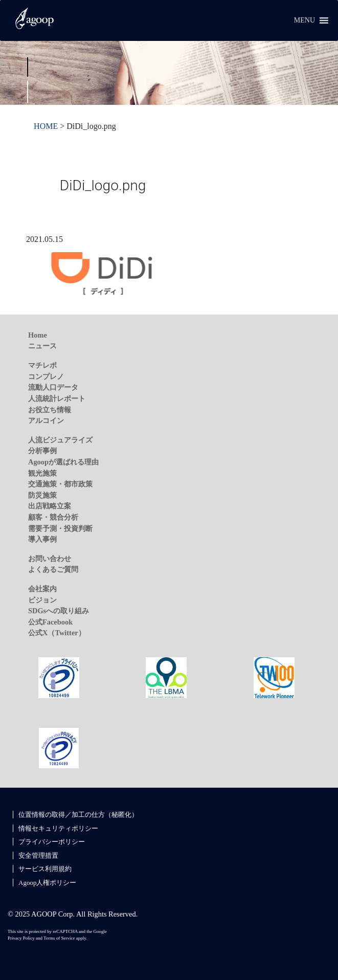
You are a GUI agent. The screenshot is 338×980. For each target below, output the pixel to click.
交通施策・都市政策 (60, 484)
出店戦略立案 (50, 506)
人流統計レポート (57, 398)
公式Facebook (50, 622)
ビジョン (42, 600)
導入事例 (42, 539)
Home (38, 335)
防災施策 (42, 495)
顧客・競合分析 (53, 517)
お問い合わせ (50, 559)
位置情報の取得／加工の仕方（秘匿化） (78, 815)
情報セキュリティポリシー (58, 828)
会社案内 (42, 589)
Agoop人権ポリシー (47, 883)
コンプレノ (46, 376)
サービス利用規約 (45, 869)
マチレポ (42, 365)
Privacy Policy (21, 938)
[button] (305, 20)
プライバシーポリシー (52, 842)
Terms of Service (59, 938)
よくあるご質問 (53, 569)
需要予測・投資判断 (60, 528)
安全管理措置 (38, 855)
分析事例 (42, 451)
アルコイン (46, 420)
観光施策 (42, 473)
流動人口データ (53, 387)
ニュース (42, 346)
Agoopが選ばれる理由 (63, 462)
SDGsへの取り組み (59, 611)
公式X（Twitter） (57, 633)
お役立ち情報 (50, 410)
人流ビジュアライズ (60, 440)
